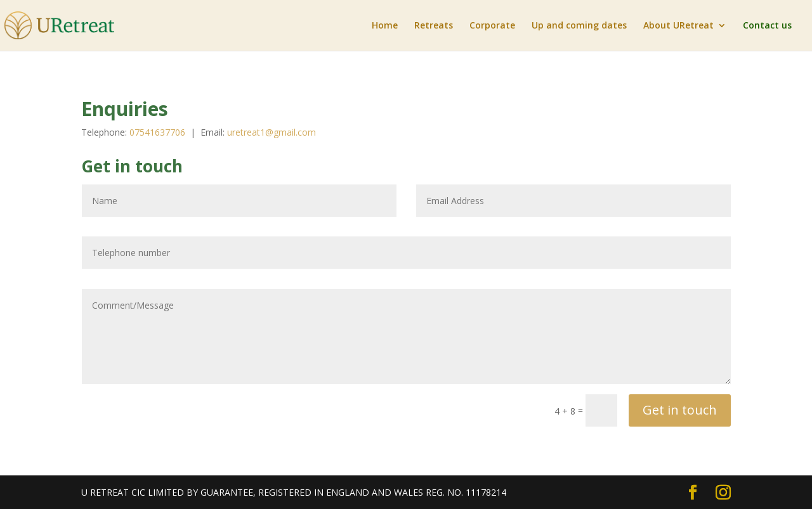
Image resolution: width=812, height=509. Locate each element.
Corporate (492, 26)
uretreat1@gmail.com (272, 132)
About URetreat (678, 26)
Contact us (767, 26)
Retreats (434, 26)
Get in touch (680, 410)
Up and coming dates (579, 26)
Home (385, 26)
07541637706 (159, 132)
